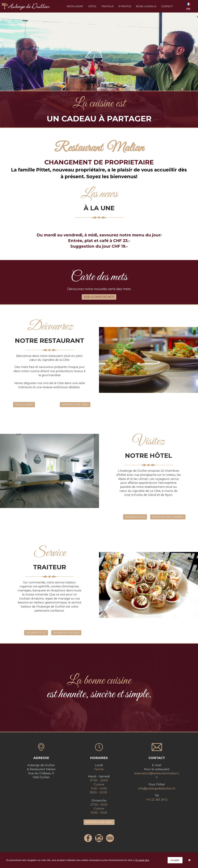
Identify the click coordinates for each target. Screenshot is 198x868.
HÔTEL (92, 6)
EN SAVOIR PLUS (135, 517)
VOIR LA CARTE (24, 405)
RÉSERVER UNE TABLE (75, 405)
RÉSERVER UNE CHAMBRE (168, 517)
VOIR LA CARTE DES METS (99, 297)
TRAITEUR (107, 6)
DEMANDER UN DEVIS (66, 633)
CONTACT (167, 6)
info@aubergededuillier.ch (157, 789)
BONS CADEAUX (146, 6)
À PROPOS (125, 6)
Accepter (175, 860)
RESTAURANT (75, 6)
